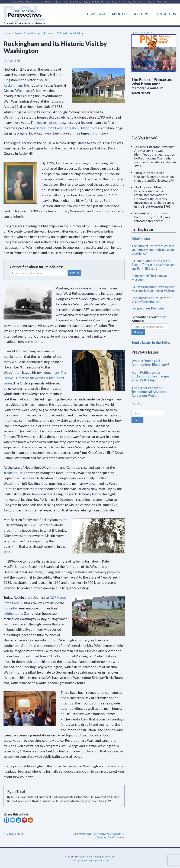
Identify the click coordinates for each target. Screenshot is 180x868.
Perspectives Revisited (148, 308)
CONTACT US (165, 14)
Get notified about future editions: (36, 267)
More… (137, 403)
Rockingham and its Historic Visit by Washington (151, 300)
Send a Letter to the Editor (151, 342)
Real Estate (96, 2)
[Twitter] (12, 820)
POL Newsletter (162, 2)
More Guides (106, 2)
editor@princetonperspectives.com (90, 860)
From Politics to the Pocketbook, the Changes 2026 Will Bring (150, 376)
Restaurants (30, 2)
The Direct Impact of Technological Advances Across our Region (149, 392)
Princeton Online (18, 2)
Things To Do (132, 2)
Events (115, 2)
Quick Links (142, 2)
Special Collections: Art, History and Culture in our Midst (48, 33)
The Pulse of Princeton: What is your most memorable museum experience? (153, 250)
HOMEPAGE (97, 14)
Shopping (39, 2)
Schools (65, 2)
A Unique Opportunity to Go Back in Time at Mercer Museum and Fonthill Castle (153, 265)
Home (7, 33)
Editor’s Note (13, 833)
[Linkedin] (18, 820)
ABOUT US (120, 14)
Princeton (122, 2)
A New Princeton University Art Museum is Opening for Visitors (99, 835)
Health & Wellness (76, 2)
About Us (151, 2)
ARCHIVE (142, 14)
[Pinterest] (24, 820)
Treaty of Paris (14, 473)
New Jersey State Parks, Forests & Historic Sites (64, 128)
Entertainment (49, 2)
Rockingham (13, 85)
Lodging (87, 2)
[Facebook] (7, 820)
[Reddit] (30, 820)
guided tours (13, 613)
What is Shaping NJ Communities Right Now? (150, 363)
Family (59, 2)
